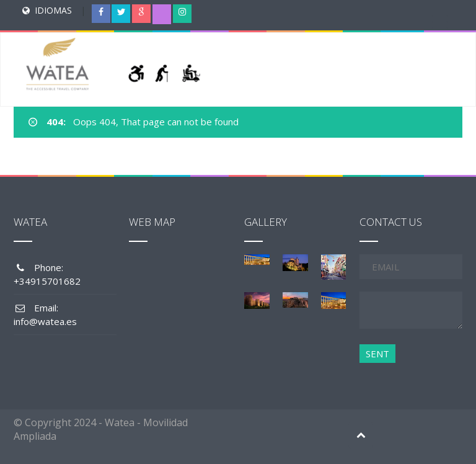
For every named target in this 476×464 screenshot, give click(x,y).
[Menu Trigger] (440, 22)
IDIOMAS (53, 10)
